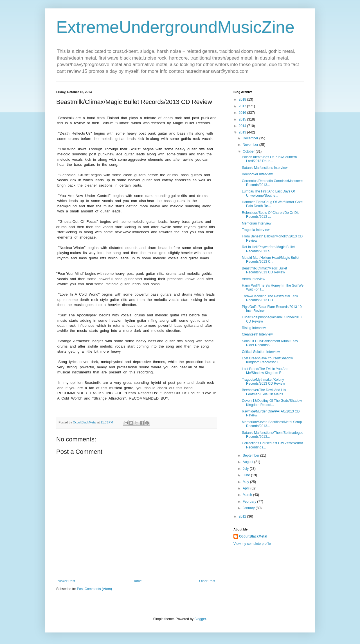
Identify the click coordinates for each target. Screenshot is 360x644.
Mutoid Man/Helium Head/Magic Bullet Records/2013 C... (271, 260)
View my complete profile (252, 544)
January (249, 508)
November (251, 145)
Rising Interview (254, 328)
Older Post (207, 581)
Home (137, 581)
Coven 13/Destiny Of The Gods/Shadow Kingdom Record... (272, 403)
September (251, 455)
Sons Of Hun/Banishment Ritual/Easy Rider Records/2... (270, 343)
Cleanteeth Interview (257, 334)
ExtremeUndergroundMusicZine (175, 27)
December (251, 138)
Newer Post (66, 581)
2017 (243, 106)
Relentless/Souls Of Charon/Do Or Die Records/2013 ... (271, 215)
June (247, 475)
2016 (243, 113)
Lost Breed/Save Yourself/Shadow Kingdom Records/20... (267, 360)
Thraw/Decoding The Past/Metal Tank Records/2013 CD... (270, 298)
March (248, 495)
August (248, 462)
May (246, 482)
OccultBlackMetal (253, 536)
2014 (243, 126)
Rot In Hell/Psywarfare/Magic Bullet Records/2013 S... (268, 249)
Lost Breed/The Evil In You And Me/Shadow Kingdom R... (265, 371)
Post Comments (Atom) (94, 589)
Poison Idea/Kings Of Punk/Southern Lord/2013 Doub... (269, 159)
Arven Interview (254, 279)
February (250, 502)
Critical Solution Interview (261, 352)
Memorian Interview (257, 223)
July (246, 469)
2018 (243, 99)
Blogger (200, 619)
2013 (243, 132)
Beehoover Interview (257, 174)
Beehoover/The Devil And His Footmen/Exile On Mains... (264, 392)
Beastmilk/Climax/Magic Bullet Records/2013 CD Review (265, 270)
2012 (243, 516)
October (249, 151)
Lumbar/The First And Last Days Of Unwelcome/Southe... (268, 193)
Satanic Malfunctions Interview (265, 168)
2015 (243, 119)
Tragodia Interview (256, 230)
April (247, 488)
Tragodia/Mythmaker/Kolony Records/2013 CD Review (263, 382)
